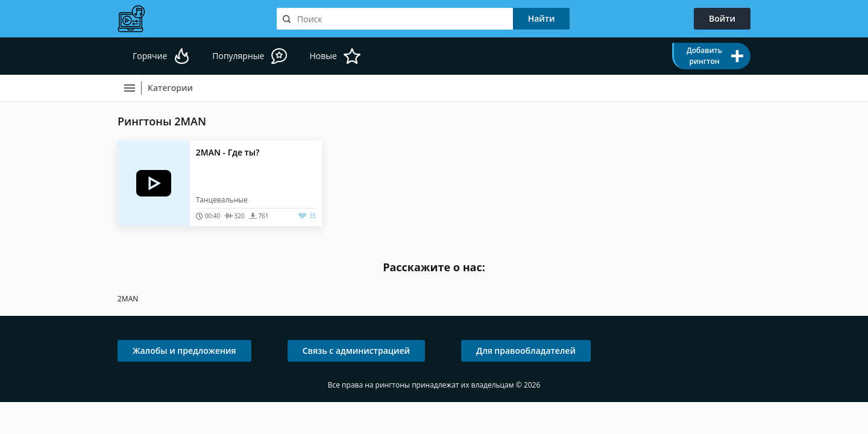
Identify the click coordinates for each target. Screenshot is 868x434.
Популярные (238, 56)
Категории (170, 88)
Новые (323, 56)
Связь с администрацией (356, 351)
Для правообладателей (526, 351)
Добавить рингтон (704, 56)
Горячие (150, 56)
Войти (722, 18)
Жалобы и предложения (184, 351)
